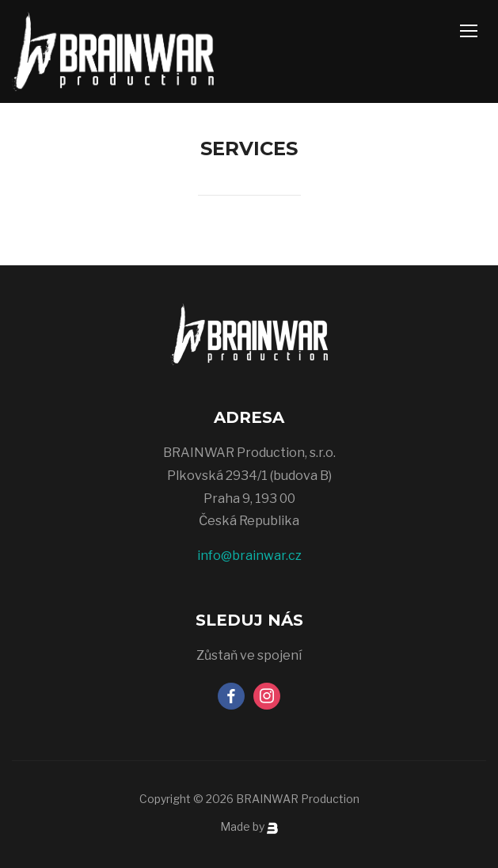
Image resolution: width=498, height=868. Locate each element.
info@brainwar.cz (249, 556)
